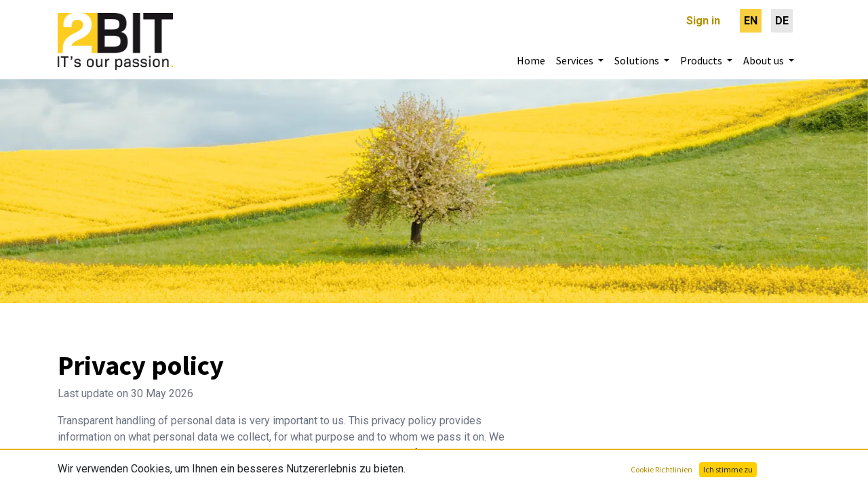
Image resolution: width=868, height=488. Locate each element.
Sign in (703, 21)
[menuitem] (751, 21)
